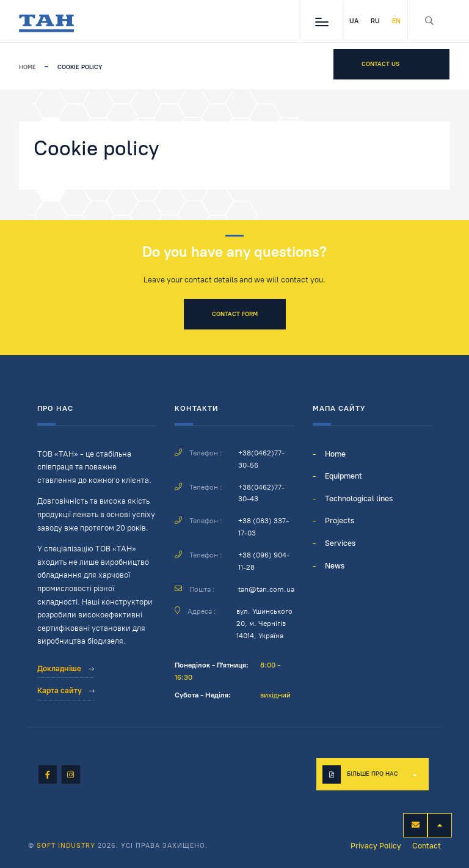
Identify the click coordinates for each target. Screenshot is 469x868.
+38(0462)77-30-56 (261, 459)
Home (27, 67)
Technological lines (359, 498)
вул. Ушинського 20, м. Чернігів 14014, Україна (264, 623)
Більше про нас (373, 774)
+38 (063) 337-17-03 (264, 527)
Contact (427, 846)
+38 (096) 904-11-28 (264, 561)
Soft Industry (66, 846)
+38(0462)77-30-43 (261, 493)
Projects (340, 520)
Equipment (344, 476)
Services (340, 543)
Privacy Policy (376, 846)
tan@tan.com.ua (266, 589)
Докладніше (66, 668)
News (335, 566)
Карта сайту (66, 690)
